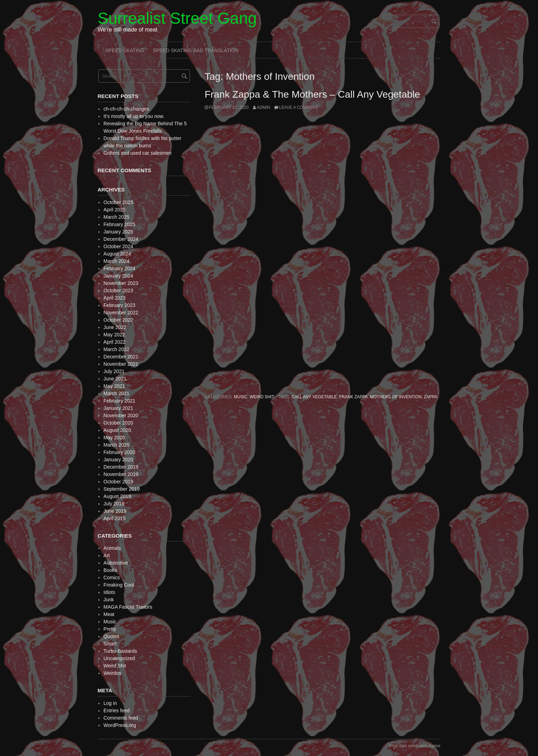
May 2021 (114, 386)
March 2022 (116, 349)
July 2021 (114, 371)
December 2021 (121, 357)
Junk (109, 600)
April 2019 (115, 518)
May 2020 (114, 437)
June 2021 (115, 379)
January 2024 (118, 276)
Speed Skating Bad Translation (196, 50)
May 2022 (114, 335)
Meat (109, 614)
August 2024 (117, 254)
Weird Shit (262, 397)
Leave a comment (299, 107)
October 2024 (118, 246)
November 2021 (121, 364)
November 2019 (121, 474)
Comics (112, 577)
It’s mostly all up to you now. (134, 116)
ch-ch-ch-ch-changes (126, 109)
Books (110, 570)
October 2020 (118, 423)
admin (263, 107)
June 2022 (115, 327)
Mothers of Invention (396, 397)
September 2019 (122, 489)
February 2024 (119, 268)
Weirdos (112, 673)
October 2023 (118, 290)
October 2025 (118, 202)
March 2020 (116, 445)
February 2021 (119, 401)
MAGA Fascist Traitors (128, 607)
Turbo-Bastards (120, 651)
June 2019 (115, 511)
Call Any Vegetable (314, 397)
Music (241, 397)
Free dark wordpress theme (415, 746)
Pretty (110, 629)
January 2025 (118, 232)
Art (107, 555)
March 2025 (116, 217)
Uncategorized (119, 658)
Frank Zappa (354, 397)
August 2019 (117, 496)
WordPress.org (120, 725)
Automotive (116, 563)
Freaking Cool (119, 585)
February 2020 (119, 452)
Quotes (111, 636)
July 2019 (114, 504)
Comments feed (121, 718)
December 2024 (121, 239)
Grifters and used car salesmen (138, 153)
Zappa (431, 397)
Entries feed (117, 710)
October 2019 (118, 482)
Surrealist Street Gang (177, 18)
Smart (110, 644)
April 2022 (115, 342)
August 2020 (117, 430)
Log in (110, 703)
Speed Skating (125, 50)
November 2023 (121, 283)
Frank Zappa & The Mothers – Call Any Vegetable (312, 94)
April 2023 (115, 298)
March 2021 (116, 393)
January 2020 (118, 460)
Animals (112, 548)
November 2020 (121, 415)
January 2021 (118, 408)
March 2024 (116, 261)
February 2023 (119, 305)
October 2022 (118, 320)
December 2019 (121, 467)
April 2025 (115, 210)
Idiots (109, 592)
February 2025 (119, 224)
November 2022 (121, 313)
